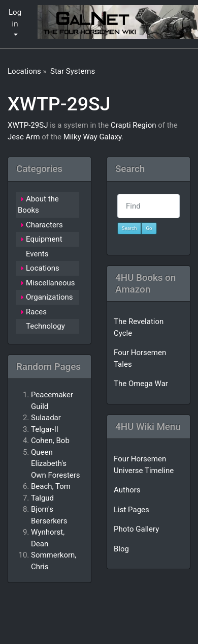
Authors (127, 490)
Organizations (49, 297)
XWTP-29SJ (59, 104)
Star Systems (73, 71)
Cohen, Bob (50, 441)
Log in (15, 18)
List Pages (131, 510)
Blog (121, 549)
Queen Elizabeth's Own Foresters (56, 464)
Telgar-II (45, 429)
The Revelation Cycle (139, 327)
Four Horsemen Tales (140, 358)
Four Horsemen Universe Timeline (144, 465)
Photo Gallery (136, 529)
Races (36, 312)
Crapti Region (134, 125)
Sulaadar (46, 418)
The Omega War (141, 384)
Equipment (44, 239)
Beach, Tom (51, 486)
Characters (44, 225)
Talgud (42, 498)
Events (37, 254)
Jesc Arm (24, 137)
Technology (45, 326)
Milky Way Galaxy (93, 137)
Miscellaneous (51, 283)
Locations (24, 71)
